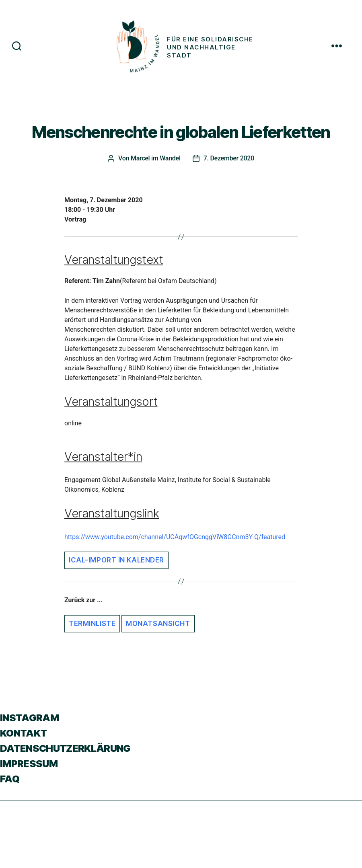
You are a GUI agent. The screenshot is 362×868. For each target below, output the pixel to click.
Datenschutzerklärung (65, 748)
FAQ (10, 779)
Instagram (29, 718)
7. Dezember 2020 (229, 158)
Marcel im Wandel (156, 158)
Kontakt (23, 733)
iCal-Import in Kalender (116, 560)
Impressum (29, 764)
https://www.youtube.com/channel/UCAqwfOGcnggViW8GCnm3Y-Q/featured (175, 537)
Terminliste (92, 624)
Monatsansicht (158, 624)
